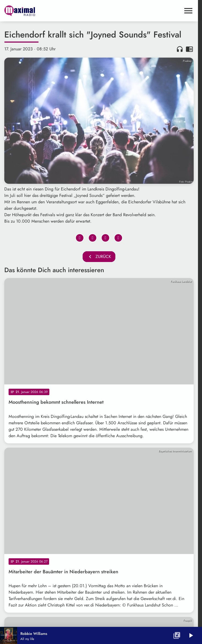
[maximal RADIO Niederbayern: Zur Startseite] (52, 11)
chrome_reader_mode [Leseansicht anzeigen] (189, 49)
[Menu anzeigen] (188, 11)
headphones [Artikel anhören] (180, 49)
